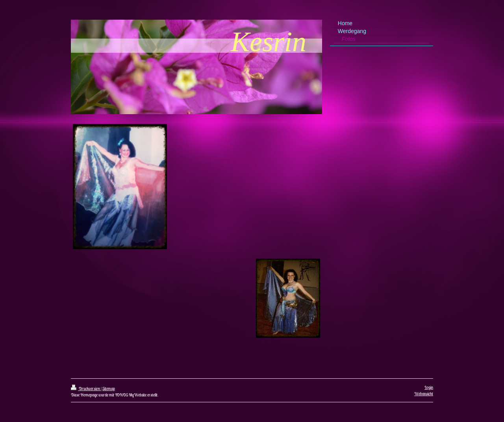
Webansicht (424, 394)
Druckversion (86, 389)
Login (429, 387)
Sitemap (109, 389)
